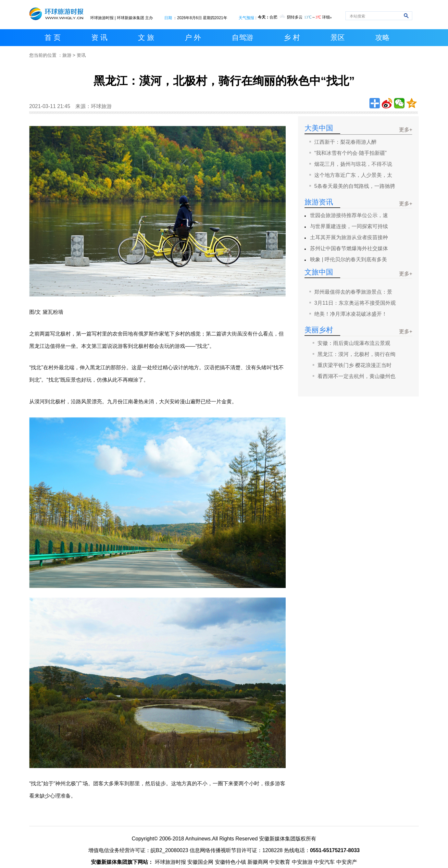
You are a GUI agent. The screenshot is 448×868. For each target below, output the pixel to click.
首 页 (53, 37)
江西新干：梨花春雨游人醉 (345, 142)
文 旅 (146, 37)
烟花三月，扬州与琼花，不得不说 (353, 164)
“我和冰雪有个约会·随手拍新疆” (350, 153)
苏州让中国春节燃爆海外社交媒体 (349, 248)
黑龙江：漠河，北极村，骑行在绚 (356, 354)
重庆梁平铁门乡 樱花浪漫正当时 (355, 365)
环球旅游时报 (102, 18)
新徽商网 (258, 862)
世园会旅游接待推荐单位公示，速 (349, 215)
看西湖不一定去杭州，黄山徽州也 (356, 376)
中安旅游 (302, 862)
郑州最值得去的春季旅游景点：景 (353, 292)
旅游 (67, 55)
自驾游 (243, 37)
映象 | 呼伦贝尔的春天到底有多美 (348, 259)
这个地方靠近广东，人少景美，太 (353, 175)
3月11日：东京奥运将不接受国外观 (355, 303)
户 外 (193, 37)
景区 (338, 37)
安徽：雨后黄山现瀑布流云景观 (354, 343)
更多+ (406, 130)
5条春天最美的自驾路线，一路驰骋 (355, 186)
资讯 (81, 55)
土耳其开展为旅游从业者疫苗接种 (349, 237)
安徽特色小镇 (230, 862)
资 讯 (99, 37)
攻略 (382, 37)
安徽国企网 (200, 862)
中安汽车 (324, 862)
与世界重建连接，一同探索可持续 (349, 226)
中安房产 (347, 862)
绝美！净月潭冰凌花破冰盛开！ (351, 314)
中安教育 (280, 862)
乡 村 (292, 37)
